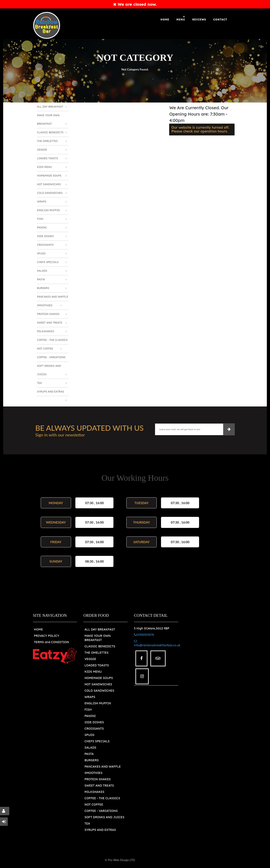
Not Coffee (45, 349)
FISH (88, 710)
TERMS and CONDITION (51, 642)
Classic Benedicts (50, 132)
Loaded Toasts (48, 158)
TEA (87, 823)
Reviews (199, 20)
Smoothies (45, 305)
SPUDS (89, 735)
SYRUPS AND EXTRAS (100, 830)
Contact (220, 20)
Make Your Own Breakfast (48, 119)
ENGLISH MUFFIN (98, 703)
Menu (181, 20)
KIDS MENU (93, 672)
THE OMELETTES (96, 653)
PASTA (89, 754)
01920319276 (144, 635)
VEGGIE (90, 659)
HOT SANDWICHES (98, 684)
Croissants (45, 245)
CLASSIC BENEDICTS (100, 646)
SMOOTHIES (93, 773)
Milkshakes (46, 331)
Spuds (41, 253)
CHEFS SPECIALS (97, 741)
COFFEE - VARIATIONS (101, 811)
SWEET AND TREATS (99, 786)
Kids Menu (45, 167)
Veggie (42, 150)
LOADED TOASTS (97, 665)
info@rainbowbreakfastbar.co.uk (157, 643)
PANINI (90, 716)
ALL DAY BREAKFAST (100, 629)
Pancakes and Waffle (53, 297)
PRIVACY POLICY (47, 636)
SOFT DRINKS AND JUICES (104, 817)
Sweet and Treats (50, 323)
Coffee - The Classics (52, 340)
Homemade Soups (49, 176)
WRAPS (90, 697)
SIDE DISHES (94, 722)
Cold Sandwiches (50, 193)
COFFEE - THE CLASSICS (102, 798)
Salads (42, 271)
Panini (42, 227)
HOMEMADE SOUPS (99, 678)
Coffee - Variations (51, 357)
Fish (40, 219)
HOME (38, 629)
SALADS (90, 748)
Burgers (43, 288)
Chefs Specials (48, 262)
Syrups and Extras (51, 392)
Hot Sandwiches (49, 184)
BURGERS (91, 760)
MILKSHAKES (94, 792)
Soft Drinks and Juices (49, 370)
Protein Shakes (48, 314)
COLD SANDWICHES (99, 691)
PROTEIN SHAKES (97, 779)
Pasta (41, 279)
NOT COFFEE (94, 805)
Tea (40, 383)
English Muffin (49, 210)
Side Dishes (45, 236)
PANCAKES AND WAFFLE (103, 767)
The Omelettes (47, 141)
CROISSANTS (94, 729)
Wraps (42, 202)
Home (165, 20)
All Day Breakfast (50, 107)
